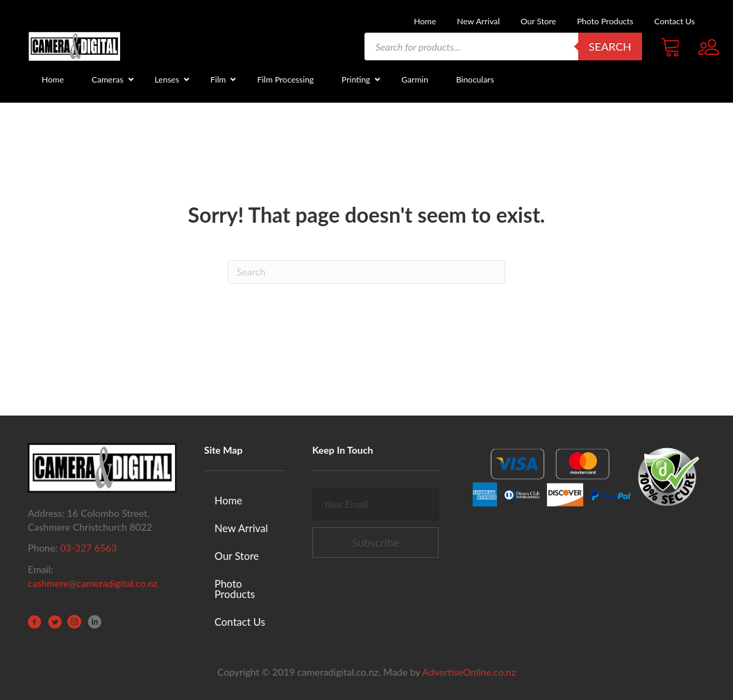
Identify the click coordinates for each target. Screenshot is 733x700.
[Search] (366, 272)
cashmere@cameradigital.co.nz (93, 583)
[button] (376, 543)
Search (610, 46)
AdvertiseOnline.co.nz (469, 672)
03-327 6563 (88, 548)
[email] (376, 504)
